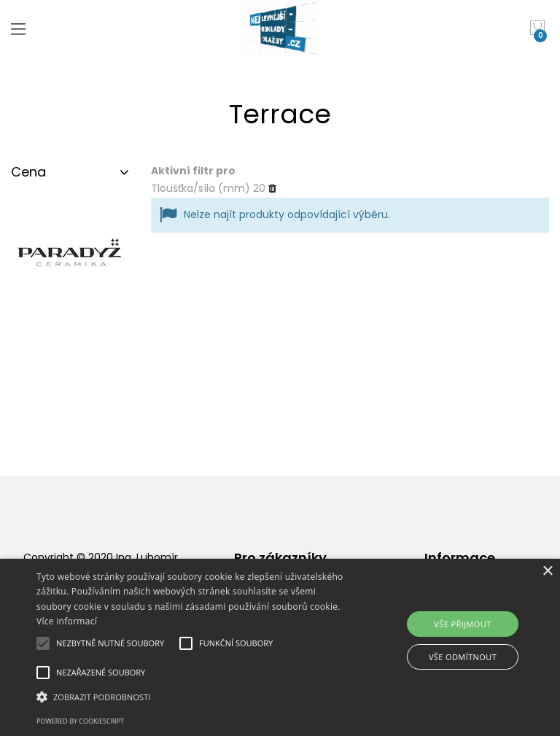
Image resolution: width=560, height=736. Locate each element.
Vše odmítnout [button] (463, 657)
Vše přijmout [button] (462, 624)
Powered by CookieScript (80, 721)
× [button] (547, 572)
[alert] (280, 647)
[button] (195, 697)
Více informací (67, 621)
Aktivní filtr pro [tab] (193, 171)
